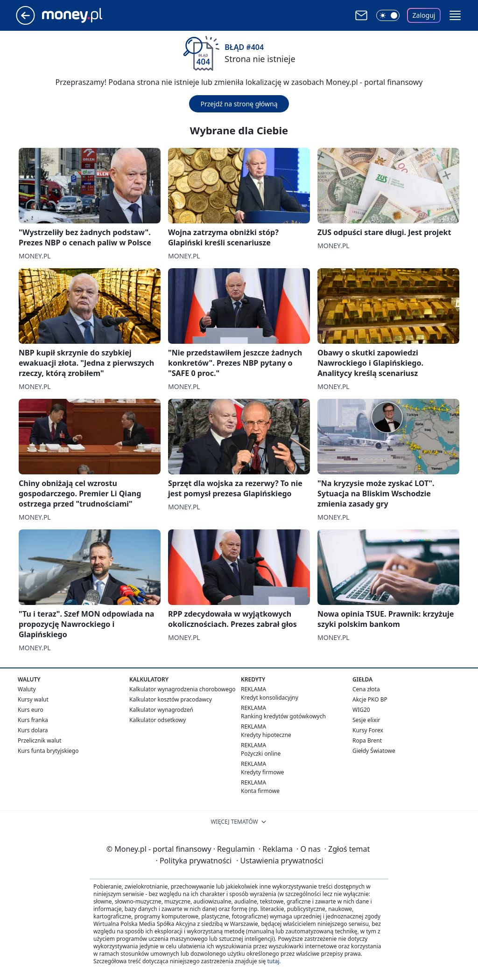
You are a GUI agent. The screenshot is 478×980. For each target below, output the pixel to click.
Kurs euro (31, 710)
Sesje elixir (366, 720)
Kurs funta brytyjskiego (48, 751)
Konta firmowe (260, 791)
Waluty (27, 689)
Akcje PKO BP (370, 699)
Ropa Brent (367, 740)
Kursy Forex (368, 730)
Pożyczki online (261, 754)
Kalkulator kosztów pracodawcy (171, 699)
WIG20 (361, 710)
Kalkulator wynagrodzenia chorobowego (182, 689)
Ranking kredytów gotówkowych (283, 716)
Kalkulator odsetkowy (158, 720)
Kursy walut (33, 699)
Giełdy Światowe (374, 751)
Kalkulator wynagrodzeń (161, 710)
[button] (455, 15)
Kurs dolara (33, 730)
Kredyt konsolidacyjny (270, 698)
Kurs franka (33, 720)
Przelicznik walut (39, 740)
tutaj (273, 961)
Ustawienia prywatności (280, 861)
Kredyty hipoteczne (266, 735)
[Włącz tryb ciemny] (388, 15)
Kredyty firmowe (263, 772)
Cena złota (366, 689)
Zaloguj (424, 15)
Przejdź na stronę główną (239, 104)
